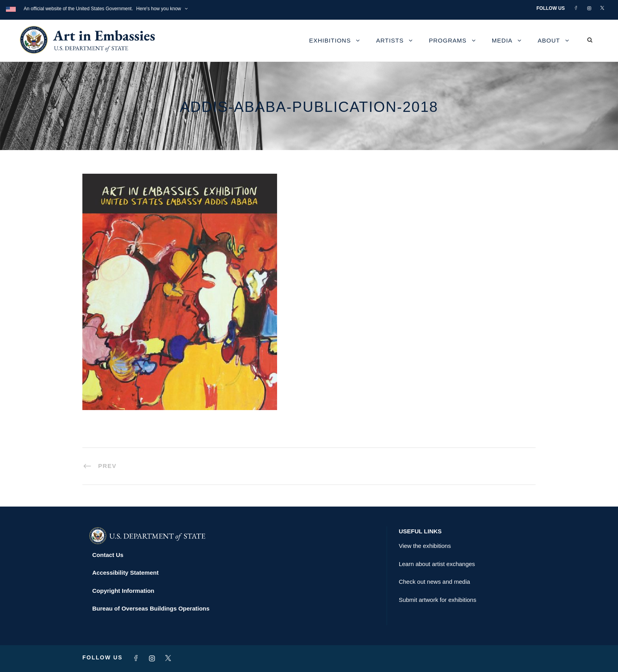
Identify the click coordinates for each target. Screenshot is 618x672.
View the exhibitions (425, 546)
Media (502, 40)
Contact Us (108, 555)
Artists (390, 40)
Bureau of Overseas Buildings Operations (151, 608)
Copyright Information (123, 591)
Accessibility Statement (125, 573)
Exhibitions (330, 40)
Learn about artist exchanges (437, 564)
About (549, 40)
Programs (448, 40)
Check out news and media (435, 582)
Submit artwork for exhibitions (438, 600)
